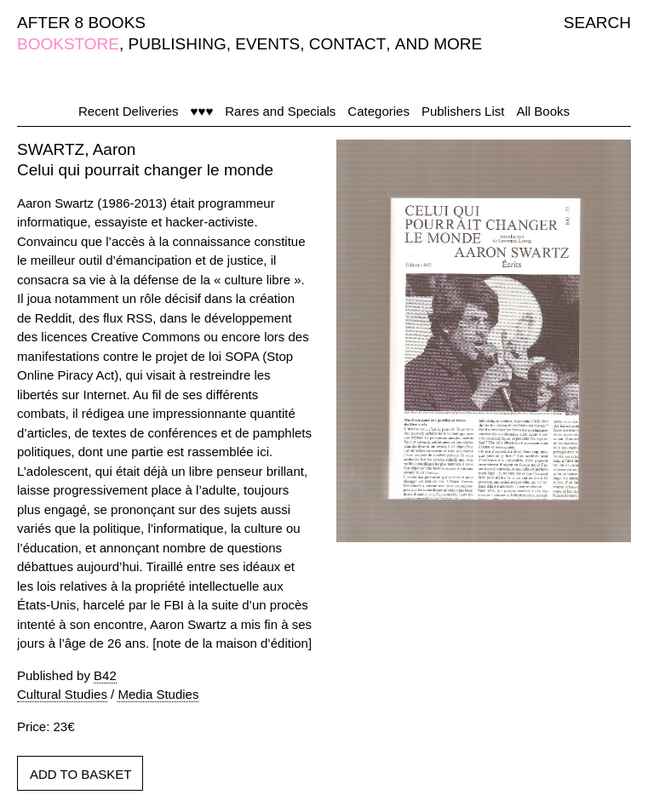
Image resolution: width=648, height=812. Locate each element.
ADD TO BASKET (80, 774)
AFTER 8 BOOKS (81, 23)
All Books (543, 111)
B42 (105, 675)
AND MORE (439, 44)
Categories (378, 111)
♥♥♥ (202, 111)
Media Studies (158, 694)
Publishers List (463, 111)
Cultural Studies (62, 694)
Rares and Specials (280, 111)
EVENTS (267, 44)
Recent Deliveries (129, 111)
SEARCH (597, 23)
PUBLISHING (178, 44)
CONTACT (347, 44)
